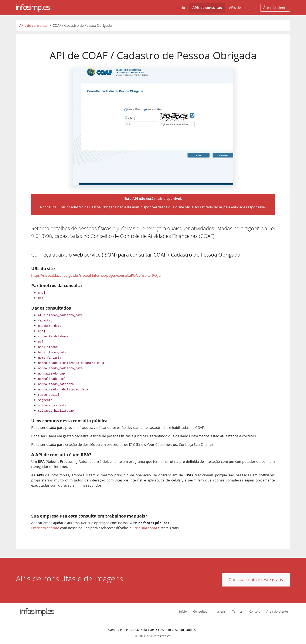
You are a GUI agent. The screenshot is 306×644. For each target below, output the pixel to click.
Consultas (200, 611)
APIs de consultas (207, 8)
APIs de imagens (242, 8)
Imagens (220, 611)
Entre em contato (45, 528)
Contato (255, 611)
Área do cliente (275, 8)
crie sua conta (146, 528)
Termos (237, 611)
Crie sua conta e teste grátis (256, 580)
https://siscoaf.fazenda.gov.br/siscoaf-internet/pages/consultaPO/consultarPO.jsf (96, 275)
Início (181, 8)
